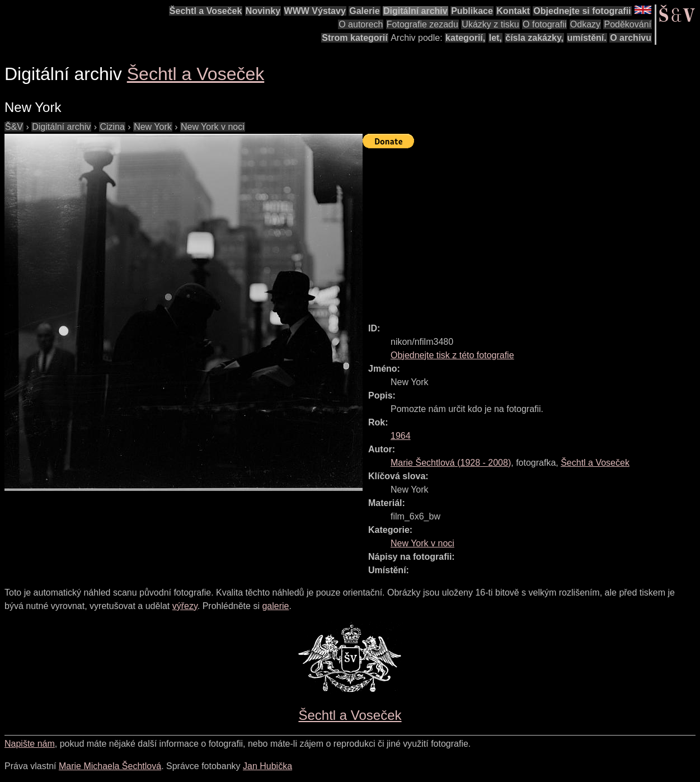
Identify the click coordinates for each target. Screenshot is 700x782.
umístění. (587, 38)
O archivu (631, 38)
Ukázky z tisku (490, 24)
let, (495, 38)
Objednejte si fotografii (582, 11)
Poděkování (628, 24)
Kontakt (513, 11)
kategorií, (465, 38)
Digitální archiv (415, 11)
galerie (275, 606)
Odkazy (585, 24)
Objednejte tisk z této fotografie (452, 355)
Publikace (472, 11)
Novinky (263, 11)
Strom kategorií (354, 38)
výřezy (185, 606)
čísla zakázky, (534, 38)
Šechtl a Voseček (206, 11)
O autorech (361, 24)
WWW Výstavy (315, 11)
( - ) (451, 463)
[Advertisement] (531, 231)
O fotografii (544, 24)
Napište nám (30, 744)
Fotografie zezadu (422, 24)
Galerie (364, 11)
